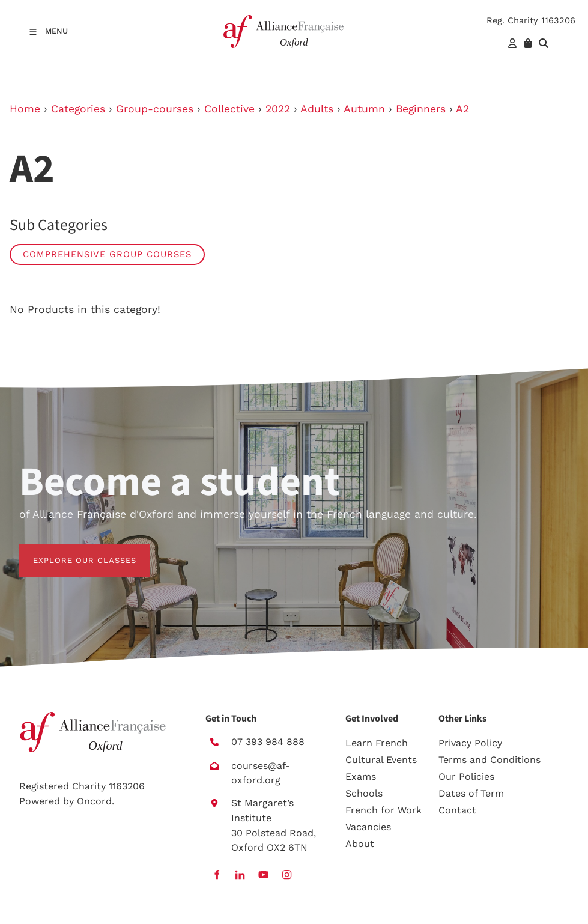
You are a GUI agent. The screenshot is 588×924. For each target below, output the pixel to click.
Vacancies (368, 827)
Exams (361, 777)
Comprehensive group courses (107, 254)
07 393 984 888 (268, 742)
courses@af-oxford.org (261, 773)
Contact (457, 810)
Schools (364, 793)
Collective (229, 109)
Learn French (377, 743)
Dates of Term (471, 793)
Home (25, 109)
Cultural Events (381, 760)
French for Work (383, 810)
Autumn (364, 109)
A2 (462, 109)
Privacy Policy (470, 743)
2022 (278, 109)
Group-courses (155, 109)
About (360, 844)
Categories (78, 109)
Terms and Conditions (489, 760)
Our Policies (466, 777)
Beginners (421, 109)
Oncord (94, 801)
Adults (317, 109)
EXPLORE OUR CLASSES (71, 551)
